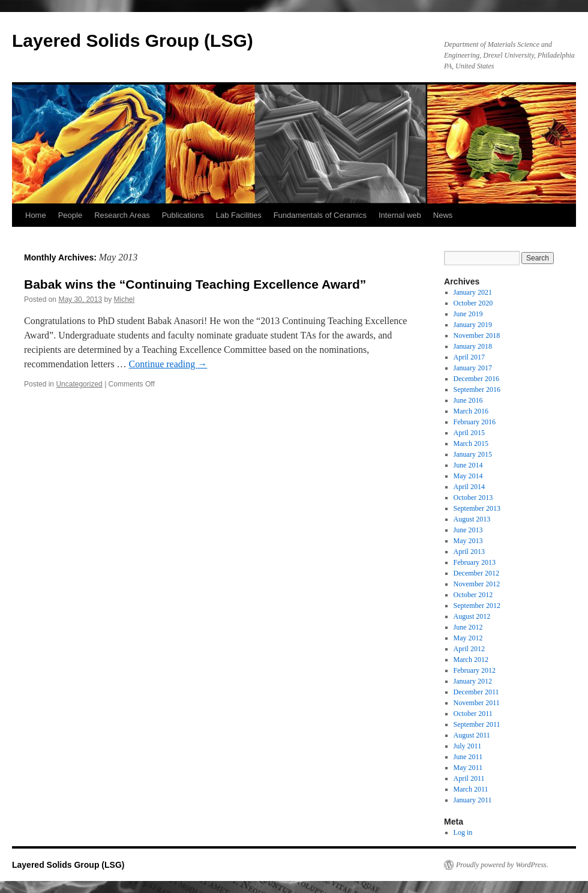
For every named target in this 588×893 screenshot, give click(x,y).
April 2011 (469, 778)
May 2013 (468, 541)
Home (36, 215)
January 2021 (473, 292)
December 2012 (476, 573)
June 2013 (468, 530)
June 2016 (468, 400)
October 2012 (473, 595)
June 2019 (468, 314)
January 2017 (473, 368)
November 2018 (477, 335)
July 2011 (468, 746)
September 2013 (477, 508)
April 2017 (469, 357)
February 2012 (475, 670)
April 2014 (469, 487)
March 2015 (471, 443)
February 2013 (475, 562)
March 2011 (471, 789)
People (70, 215)
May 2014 (468, 476)
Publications (183, 215)
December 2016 (476, 379)
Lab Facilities (239, 215)
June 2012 (468, 627)
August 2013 (472, 519)
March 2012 (471, 660)
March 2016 (471, 411)
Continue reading (168, 364)
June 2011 (468, 757)
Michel (124, 299)
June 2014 (468, 465)
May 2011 (468, 768)
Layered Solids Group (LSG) (133, 41)
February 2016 (475, 422)
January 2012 (473, 681)
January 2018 (473, 346)
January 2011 (473, 800)
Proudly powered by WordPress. (502, 865)
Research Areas (122, 215)
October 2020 (473, 303)
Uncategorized (79, 384)
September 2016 (477, 389)
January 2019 (473, 325)
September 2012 (477, 606)
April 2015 (469, 433)
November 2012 (477, 584)
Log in (463, 832)
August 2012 (472, 616)
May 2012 (468, 638)
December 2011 (476, 692)
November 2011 (477, 703)
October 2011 (473, 714)
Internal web (400, 215)
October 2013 (473, 498)
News (443, 215)
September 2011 (477, 724)
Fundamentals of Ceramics (320, 215)
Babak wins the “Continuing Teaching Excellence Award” (195, 284)
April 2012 (469, 649)
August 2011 (472, 735)
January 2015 (473, 454)
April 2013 (469, 552)
